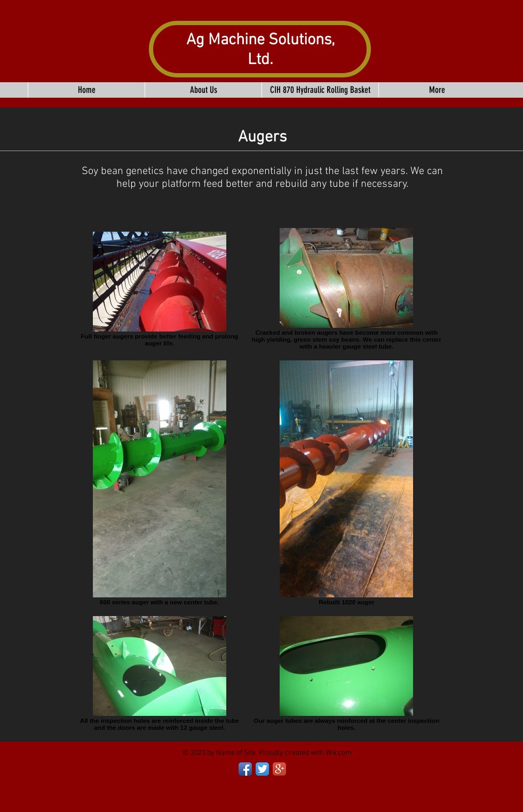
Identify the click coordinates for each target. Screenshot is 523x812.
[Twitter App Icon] (262, 769)
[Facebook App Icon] (245, 769)
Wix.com (339, 753)
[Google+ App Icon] (279, 769)
